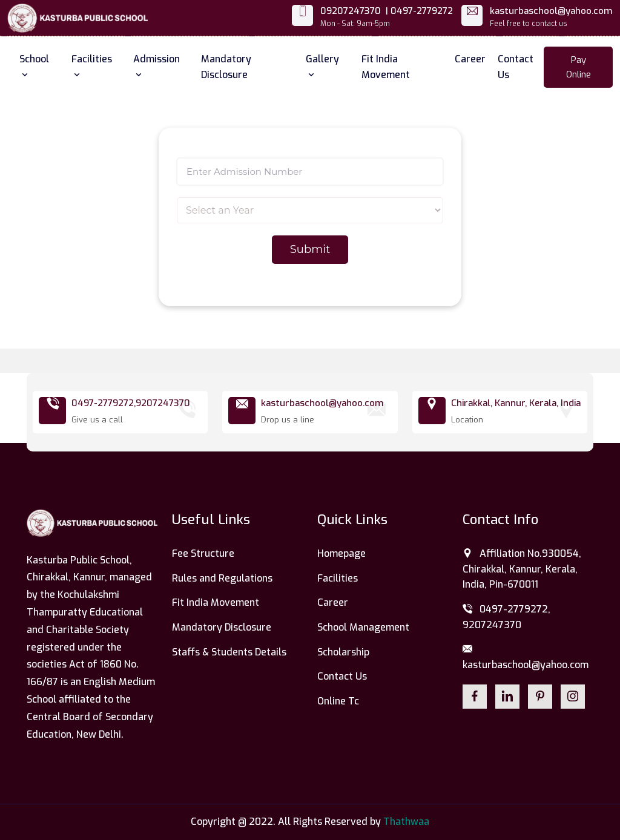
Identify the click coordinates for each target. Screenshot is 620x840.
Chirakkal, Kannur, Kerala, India (516, 403)
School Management (363, 627)
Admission (157, 65)
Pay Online (579, 67)
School (34, 65)
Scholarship (343, 652)
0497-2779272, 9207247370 (506, 617)
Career (470, 59)
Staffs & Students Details (229, 652)
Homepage (341, 553)
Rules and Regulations (222, 578)
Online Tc (338, 701)
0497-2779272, (104, 403)
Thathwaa (406, 822)
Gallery (322, 65)
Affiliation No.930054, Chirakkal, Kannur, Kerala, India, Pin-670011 (522, 569)
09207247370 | (354, 11)
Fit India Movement (386, 67)
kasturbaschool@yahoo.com (551, 11)
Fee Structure (203, 553)
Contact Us (516, 67)
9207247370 (163, 403)
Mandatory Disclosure (226, 67)
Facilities (92, 65)
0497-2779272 (422, 11)
